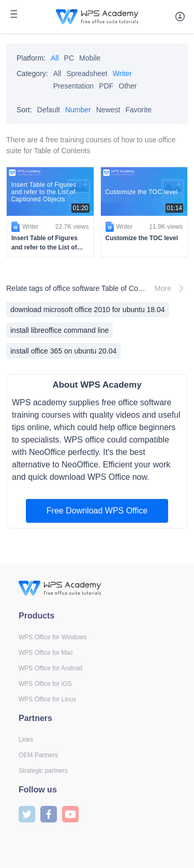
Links (26, 740)
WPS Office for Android (50, 668)
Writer (122, 73)
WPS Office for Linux (47, 699)
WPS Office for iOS (45, 684)
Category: (32, 73)
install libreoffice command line (59, 330)
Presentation (74, 86)
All (55, 58)
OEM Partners (38, 755)
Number (78, 110)
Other (128, 86)
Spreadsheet (87, 73)
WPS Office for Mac (46, 653)
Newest (108, 110)
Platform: (31, 58)
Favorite (138, 110)
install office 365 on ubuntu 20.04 (63, 351)
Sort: (24, 110)
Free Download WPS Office (97, 511)
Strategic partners (43, 771)
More (171, 288)
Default (49, 110)
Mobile (90, 58)
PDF (106, 86)
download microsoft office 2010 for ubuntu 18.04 (88, 310)
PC (69, 58)
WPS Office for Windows (53, 637)
